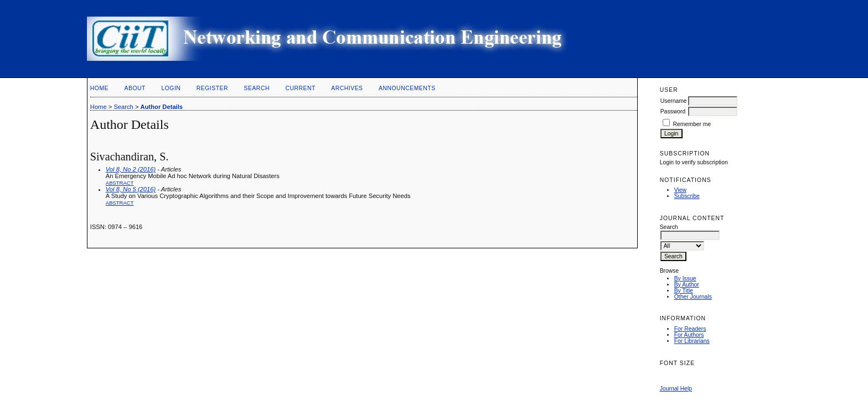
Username (674, 101)
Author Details (162, 107)
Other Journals (693, 297)
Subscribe (687, 196)
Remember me (692, 124)
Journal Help (676, 389)
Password (673, 111)
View (680, 190)
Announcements (407, 88)
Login (171, 88)
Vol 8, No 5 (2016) (131, 189)
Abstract (120, 183)
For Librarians (692, 341)
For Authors (689, 335)
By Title (684, 291)
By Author (687, 285)
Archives (347, 88)
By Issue (685, 279)
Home (99, 88)
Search (257, 88)
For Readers (690, 329)
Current (300, 88)
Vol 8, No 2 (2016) (131, 169)
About (135, 88)
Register (212, 88)
